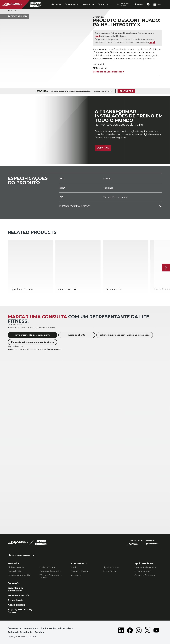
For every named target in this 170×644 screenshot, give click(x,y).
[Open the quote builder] (148, 4)
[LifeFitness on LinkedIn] (121, 631)
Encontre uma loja (18, 595)
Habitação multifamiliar (19, 575)
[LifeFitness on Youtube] (156, 631)
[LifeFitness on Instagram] (139, 631)
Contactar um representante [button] (23, 628)
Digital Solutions (111, 567)
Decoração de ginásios (145, 567)
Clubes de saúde (16, 567)
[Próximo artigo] (166, 268)
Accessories (77, 575)
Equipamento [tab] (72, 4)
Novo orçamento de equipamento (33, 335)
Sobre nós (14, 583)
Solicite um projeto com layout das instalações (125, 335)
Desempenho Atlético (50, 571)
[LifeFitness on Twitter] (147, 631)
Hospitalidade (14, 571)
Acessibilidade (16, 605)
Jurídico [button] (40, 632)
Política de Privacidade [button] (20, 632)
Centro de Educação (145, 575)
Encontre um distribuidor (15, 589)
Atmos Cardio (109, 571)
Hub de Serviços (142, 571)
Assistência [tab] (88, 4)
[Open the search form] (138, 4)
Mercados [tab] (56, 4)
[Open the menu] (157, 4)
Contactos (103, 4)
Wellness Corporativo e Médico (51, 576)
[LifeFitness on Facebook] (130, 631)
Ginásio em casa (47, 567)
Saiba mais (103, 148)
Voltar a (13, 11)
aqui (97, 36)
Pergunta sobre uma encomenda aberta (32, 342)
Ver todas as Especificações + (109, 72)
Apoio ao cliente (77, 335)
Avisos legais (15, 600)
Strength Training (80, 571)
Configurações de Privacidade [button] (57, 628)
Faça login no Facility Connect (20, 611)
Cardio (74, 567)
